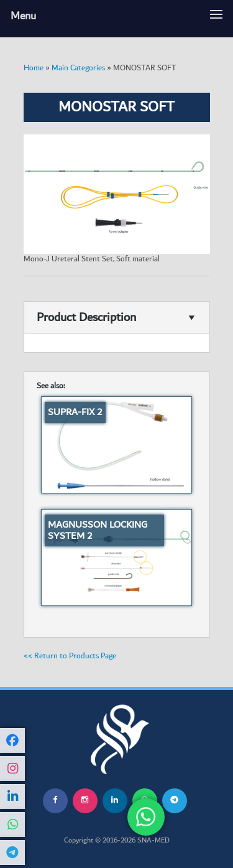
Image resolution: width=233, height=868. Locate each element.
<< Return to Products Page (70, 656)
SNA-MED (153, 841)
